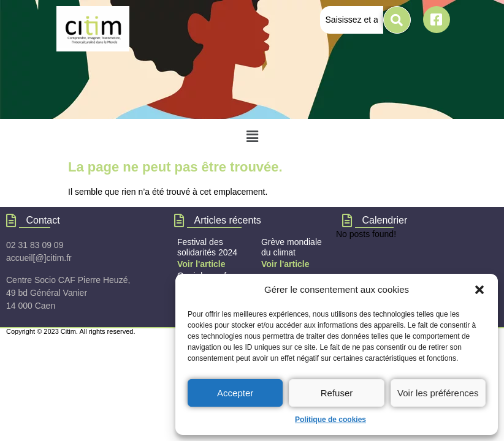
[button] (479, 290)
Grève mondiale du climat (292, 247)
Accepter (235, 393)
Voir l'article (285, 264)
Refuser (337, 393)
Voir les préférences (438, 393)
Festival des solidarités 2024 (207, 247)
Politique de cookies (330, 420)
